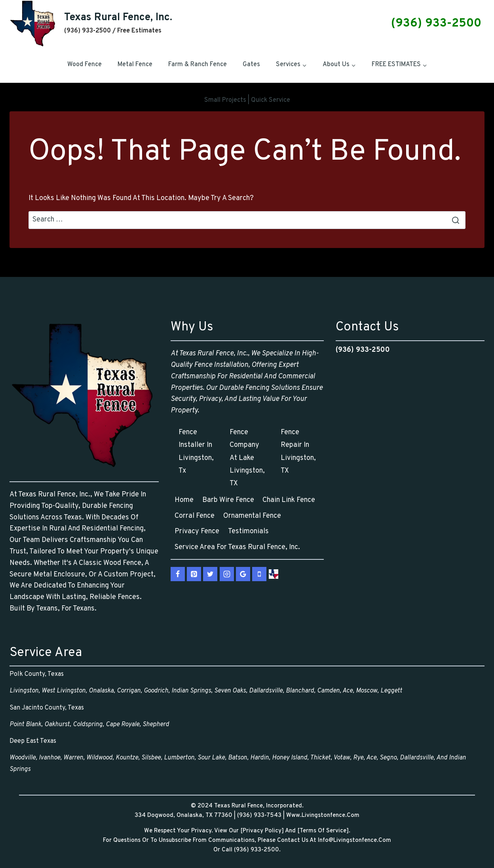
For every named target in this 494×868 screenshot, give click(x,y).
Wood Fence (85, 65)
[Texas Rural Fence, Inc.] (91, 24)
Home (184, 500)
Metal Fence (135, 65)
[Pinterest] (194, 574)
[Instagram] (227, 574)
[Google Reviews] (243, 574)
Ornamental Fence (252, 516)
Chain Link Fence (289, 500)
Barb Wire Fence (228, 500)
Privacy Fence (197, 531)
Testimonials (248, 531)
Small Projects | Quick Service (247, 100)
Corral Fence (195, 516)
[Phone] (259, 574)
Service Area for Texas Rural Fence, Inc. (237, 547)
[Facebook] (178, 574)
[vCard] (274, 574)
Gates (251, 65)
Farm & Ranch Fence (198, 65)
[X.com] (210, 574)
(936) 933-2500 (438, 24)
